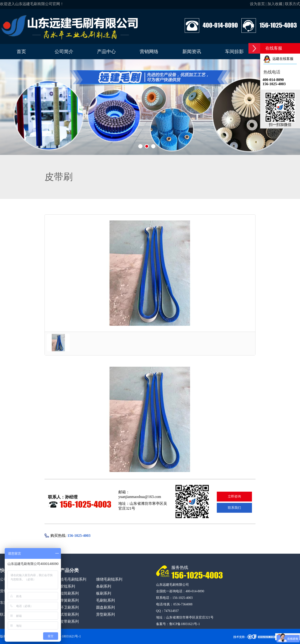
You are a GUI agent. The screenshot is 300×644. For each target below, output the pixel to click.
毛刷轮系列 (105, 600)
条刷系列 (104, 586)
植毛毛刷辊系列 (73, 579)
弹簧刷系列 (69, 600)
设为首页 (257, 4)
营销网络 (149, 51)
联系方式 (292, 4)
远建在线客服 (278, 59)
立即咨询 (234, 496)
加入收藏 (275, 4)
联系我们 (234, 508)
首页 (21, 51)
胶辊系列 (67, 586)
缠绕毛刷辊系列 (109, 579)
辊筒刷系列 (69, 593)
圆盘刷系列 (105, 607)
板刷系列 (104, 593)
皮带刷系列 (69, 621)
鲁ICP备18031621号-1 (185, 624)
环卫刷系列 (69, 607)
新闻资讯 (192, 51)
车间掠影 (234, 51)
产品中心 (106, 51)
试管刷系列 (69, 614)
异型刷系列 (105, 614)
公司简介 (64, 51)
